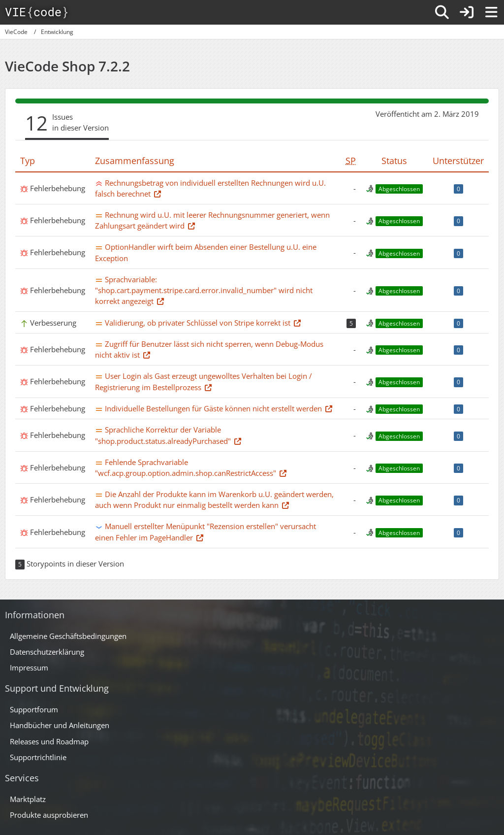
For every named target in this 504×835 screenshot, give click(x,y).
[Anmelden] (467, 12)
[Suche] (442, 12)
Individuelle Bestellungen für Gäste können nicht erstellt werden (213, 408)
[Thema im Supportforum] (157, 194)
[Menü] (491, 12)
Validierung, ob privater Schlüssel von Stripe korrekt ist (198, 323)
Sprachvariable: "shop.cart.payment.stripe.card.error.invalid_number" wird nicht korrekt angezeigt (204, 290)
